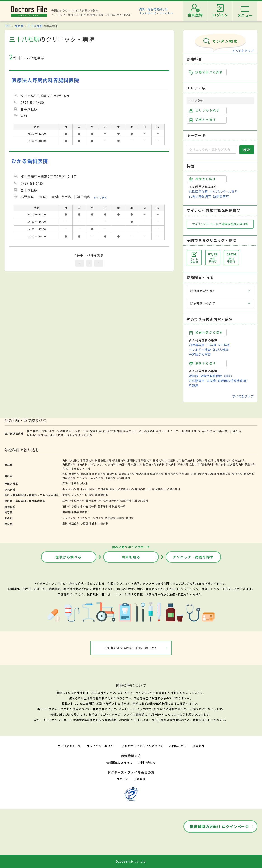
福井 (30, 431)
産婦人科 (68, 483)
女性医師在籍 (198, 191)
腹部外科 (249, 474)
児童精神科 (119, 506)
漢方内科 (82, 464)
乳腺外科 (185, 474)
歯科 (65, 523)
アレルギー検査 (200, 350)
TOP (8, 26)
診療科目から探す (206, 72)
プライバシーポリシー (101, 746)
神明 (119, 431)
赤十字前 (218, 431)
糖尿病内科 (189, 460)
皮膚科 (66, 495)
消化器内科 (75, 460)
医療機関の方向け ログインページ (219, 826)
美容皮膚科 (81, 512)
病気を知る (131, 557)
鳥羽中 (127, 431)
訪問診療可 (221, 196)
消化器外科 (99, 474)
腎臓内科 (147, 460)
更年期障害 (197, 381)
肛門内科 (68, 501)
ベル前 (202, 431)
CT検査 (212, 345)
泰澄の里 (150, 431)
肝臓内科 (250, 464)
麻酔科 (121, 518)
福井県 (19, 26)
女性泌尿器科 (140, 501)
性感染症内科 (94, 501)
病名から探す (203, 363)
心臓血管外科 (199, 474)
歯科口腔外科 (100, 523)
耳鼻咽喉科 (102, 495)
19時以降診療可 (200, 196)
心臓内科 (202, 460)
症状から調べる (69, 557)
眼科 (91, 495)
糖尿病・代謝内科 (154, 464)
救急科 (130, 518)
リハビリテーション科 (90, 518)
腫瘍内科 (226, 460)
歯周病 (211, 381)
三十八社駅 (35, 26)
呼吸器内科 (119, 460)
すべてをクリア (243, 51)
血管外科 (110, 478)
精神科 (66, 506)
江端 (194, 431)
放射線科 (110, 518)
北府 (45, 431)
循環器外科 (172, 474)
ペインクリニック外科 (90, 478)
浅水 (159, 431)
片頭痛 (194, 385)
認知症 (194, 376)
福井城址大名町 (54, 435)
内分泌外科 (124, 478)
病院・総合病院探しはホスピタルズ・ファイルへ (156, 11)
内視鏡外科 (69, 478)
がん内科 (171, 464)
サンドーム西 (80, 431)
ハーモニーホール (173, 431)
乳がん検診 (221, 350)
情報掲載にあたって (119, 762)
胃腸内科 (89, 460)
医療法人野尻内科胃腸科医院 (45, 80)
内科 (65, 460)
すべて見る (100, 197)
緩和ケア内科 (82, 468)
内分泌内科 (124, 464)
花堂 (209, 431)
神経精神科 (90, 506)
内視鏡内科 (69, 464)
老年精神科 (104, 506)
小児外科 (77, 489)
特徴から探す (203, 179)
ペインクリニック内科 (102, 464)
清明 (187, 431)
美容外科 (68, 512)
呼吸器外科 (143, 474)
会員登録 (140, 779)
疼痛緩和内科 (236, 464)
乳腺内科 (68, 468)
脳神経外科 (157, 474)
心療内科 (77, 506)
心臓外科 (214, 474)
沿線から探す (203, 120)
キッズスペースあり (224, 191)
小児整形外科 (172, 489)
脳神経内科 (208, 464)
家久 (69, 431)
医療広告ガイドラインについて (143, 746)
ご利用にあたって (69, 746)
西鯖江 (94, 431)
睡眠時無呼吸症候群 (232, 381)
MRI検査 (224, 345)
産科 (77, 483)
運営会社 (199, 746)
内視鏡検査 (197, 345)
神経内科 (158, 460)
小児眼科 (89, 489)
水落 (113, 431)
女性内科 (195, 464)
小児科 (66, 489)
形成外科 (86, 474)
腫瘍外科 (226, 474)
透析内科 (183, 464)
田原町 (37, 431)
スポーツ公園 (57, 431)
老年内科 (221, 464)
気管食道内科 (103, 460)
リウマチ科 (69, 518)
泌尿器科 (126, 501)
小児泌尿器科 (155, 489)
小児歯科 (86, 523)
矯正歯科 (74, 523)
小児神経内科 (138, 489)
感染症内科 (239, 460)
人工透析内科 (173, 460)
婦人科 (84, 483)
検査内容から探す (206, 332)
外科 (65, 474)
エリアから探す (204, 110)
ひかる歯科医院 (30, 161)
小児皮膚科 (122, 489)
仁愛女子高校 (72, 435)
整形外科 (74, 474)
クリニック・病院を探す (193, 557)
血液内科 (214, 460)
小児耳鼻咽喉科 (104, 489)
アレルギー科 (80, 495)
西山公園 (104, 431)
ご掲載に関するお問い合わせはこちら (131, 648)
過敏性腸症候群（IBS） (217, 376)
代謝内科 (137, 464)
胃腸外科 (112, 474)
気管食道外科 (127, 474)
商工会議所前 (233, 431)
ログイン (122, 779)
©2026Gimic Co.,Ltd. (131, 861)
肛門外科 (80, 501)
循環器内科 (133, 460)
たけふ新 (87, 435)
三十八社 (138, 431)
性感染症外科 (111, 501)
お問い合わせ (178, 746)
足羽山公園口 (35, 435)
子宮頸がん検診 (200, 354)
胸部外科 (237, 474)
